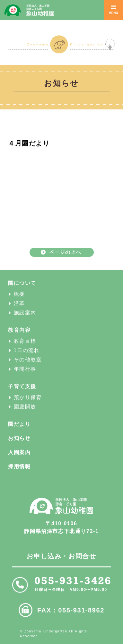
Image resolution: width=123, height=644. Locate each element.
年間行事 (25, 369)
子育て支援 (22, 386)
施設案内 (25, 313)
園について (22, 283)
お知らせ (19, 438)
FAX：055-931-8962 (71, 610)
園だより (19, 424)
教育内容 (19, 330)
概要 (19, 294)
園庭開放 (25, 407)
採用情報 (19, 467)
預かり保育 (28, 397)
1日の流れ (27, 350)
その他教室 (28, 360)
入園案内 (19, 452)
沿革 (19, 303)
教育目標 (25, 341)
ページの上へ (66, 252)
